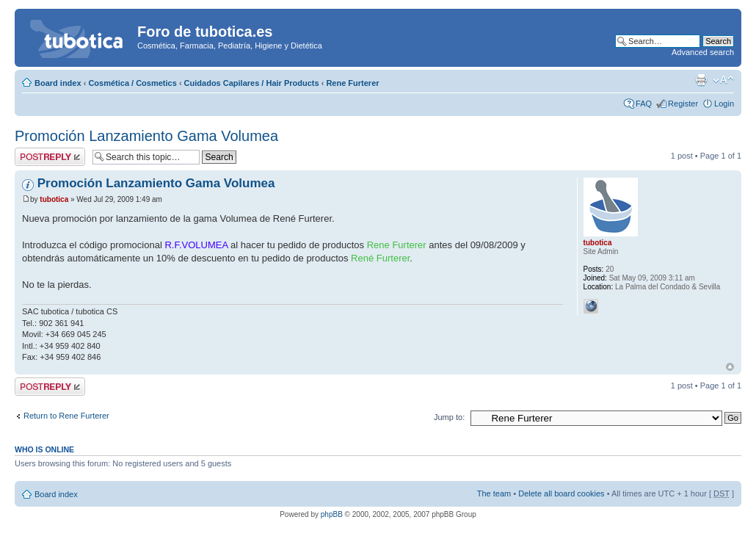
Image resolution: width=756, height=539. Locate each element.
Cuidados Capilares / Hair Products (252, 83)
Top (730, 367)
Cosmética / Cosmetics (132, 83)
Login (724, 104)
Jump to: (449, 417)
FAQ (644, 104)
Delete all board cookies (561, 493)
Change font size (723, 80)
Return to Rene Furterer (66, 416)
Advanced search (703, 52)
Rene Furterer (352, 83)
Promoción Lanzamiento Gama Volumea (146, 136)
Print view (701, 80)
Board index (58, 83)
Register (683, 104)
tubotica (54, 199)
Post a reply (50, 157)
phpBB (332, 514)
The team (494, 493)
